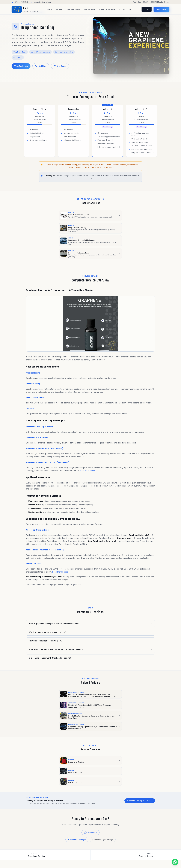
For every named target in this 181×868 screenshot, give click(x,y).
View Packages (21, 66)
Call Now (41, 66)
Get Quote (60, 66)
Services (60, 9)
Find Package (90, 9)
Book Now (161, 9)
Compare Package (107, 9)
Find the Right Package (103, 774)
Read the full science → (90, 447)
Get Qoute (90, 767)
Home (49, 9)
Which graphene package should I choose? (90, 609)
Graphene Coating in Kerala (140, 735)
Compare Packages (77, 774)
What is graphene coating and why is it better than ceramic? (90, 600)
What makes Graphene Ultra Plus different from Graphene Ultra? (90, 626)
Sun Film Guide (74, 9)
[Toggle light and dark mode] (147, 9)
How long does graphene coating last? (90, 618)
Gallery (122, 9)
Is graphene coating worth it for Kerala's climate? (90, 635)
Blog (131, 9)
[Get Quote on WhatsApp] (167, 862)
